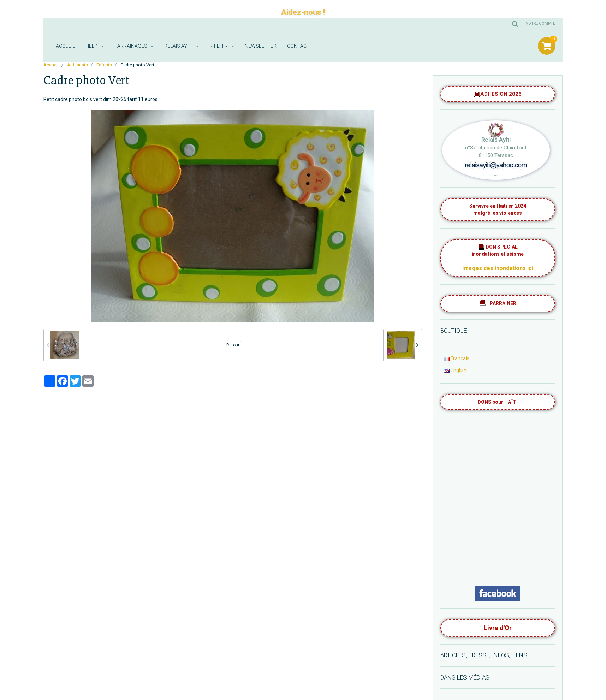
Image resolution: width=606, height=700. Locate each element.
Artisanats (78, 65)
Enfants (104, 65)
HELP (92, 46)
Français (457, 358)
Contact (298, 46)
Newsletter (261, 46)
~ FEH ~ (219, 46)
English (455, 370)
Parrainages (131, 46)
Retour (233, 345)
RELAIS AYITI (179, 46)
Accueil (65, 46)
